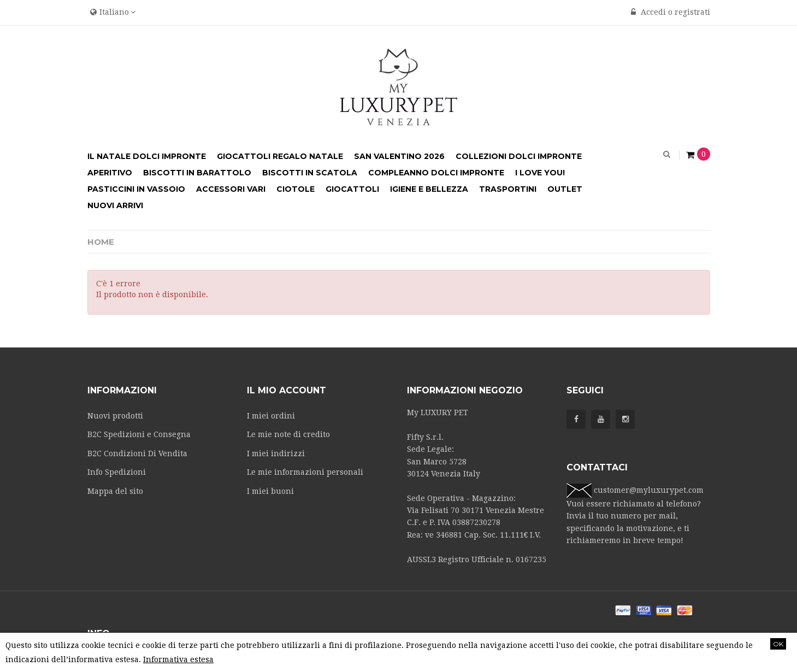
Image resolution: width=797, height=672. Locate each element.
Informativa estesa (178, 659)
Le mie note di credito (288, 434)
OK (778, 644)
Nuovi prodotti (115, 416)
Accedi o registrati (671, 12)
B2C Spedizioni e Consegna (139, 434)
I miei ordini (271, 416)
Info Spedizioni (117, 472)
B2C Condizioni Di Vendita (137, 453)
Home (101, 242)
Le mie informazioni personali (305, 472)
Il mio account (287, 390)
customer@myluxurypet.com (649, 490)
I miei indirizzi (276, 453)
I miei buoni (270, 491)
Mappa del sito (115, 491)
